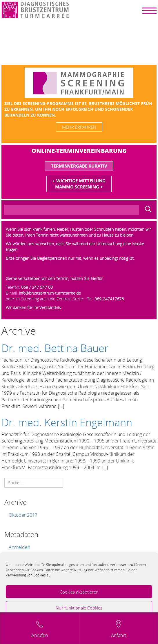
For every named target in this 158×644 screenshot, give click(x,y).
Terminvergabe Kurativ (79, 166)
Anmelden (19, 547)
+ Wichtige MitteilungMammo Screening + (79, 184)
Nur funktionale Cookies (79, 608)
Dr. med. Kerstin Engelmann (67, 422)
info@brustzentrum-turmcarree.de (50, 293)
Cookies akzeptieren (79, 592)
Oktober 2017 (23, 515)
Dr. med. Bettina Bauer (55, 348)
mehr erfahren (79, 127)
